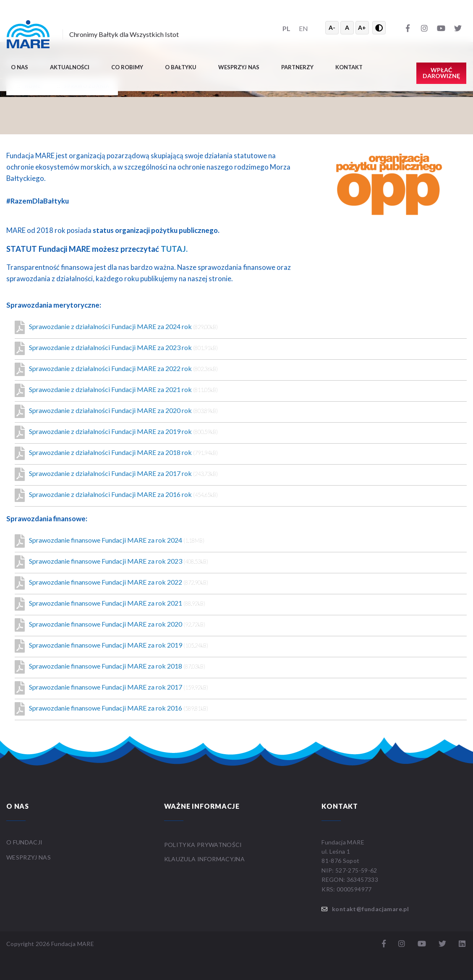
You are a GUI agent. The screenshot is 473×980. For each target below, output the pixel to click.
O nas (20, 67)
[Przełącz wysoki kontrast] (379, 28)
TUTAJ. (174, 249)
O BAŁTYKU (181, 67)
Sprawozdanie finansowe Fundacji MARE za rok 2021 (110, 604)
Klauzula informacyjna (204, 859)
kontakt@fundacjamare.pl (370, 909)
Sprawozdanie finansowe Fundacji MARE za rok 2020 (110, 625)
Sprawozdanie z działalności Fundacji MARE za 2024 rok (116, 327)
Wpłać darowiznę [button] (441, 73)
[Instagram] (424, 28)
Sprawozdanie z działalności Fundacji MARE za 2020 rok (116, 411)
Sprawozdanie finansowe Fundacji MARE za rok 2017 (111, 688)
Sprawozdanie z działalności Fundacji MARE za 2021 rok (116, 390)
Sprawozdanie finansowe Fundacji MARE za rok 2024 (110, 541)
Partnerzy (297, 67)
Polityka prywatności (203, 845)
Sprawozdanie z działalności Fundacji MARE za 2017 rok (116, 474)
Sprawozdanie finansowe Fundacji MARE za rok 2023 (111, 562)
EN (303, 28)
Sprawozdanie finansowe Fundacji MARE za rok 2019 (111, 646)
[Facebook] (408, 28)
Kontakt (349, 67)
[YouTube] (441, 28)
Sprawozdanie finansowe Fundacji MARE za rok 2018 (110, 667)
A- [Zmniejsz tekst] (332, 27)
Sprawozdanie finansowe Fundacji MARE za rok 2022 (111, 583)
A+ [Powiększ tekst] (362, 27)
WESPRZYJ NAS (29, 857)
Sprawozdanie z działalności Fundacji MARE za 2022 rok (116, 369)
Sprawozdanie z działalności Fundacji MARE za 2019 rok (116, 432)
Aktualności (70, 67)
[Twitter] (458, 28)
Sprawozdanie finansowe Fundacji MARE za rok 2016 (111, 709)
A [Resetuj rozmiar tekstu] (347, 27)
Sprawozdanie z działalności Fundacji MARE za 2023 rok (116, 348)
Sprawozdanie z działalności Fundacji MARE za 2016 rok (116, 495)
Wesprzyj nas (239, 67)
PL (286, 28)
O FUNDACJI (25, 842)
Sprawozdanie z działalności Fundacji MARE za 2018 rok (116, 453)
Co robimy (127, 67)
